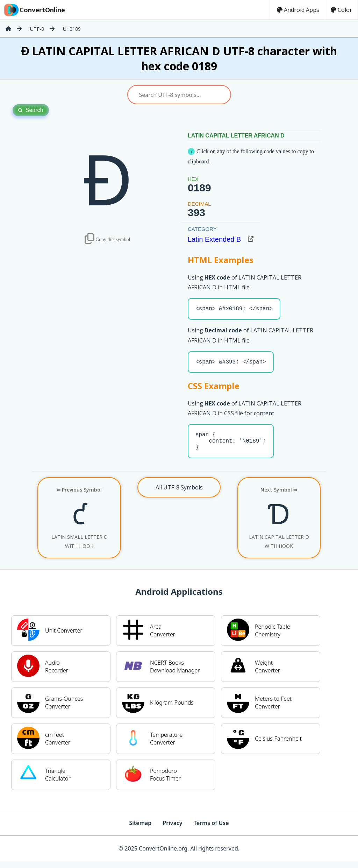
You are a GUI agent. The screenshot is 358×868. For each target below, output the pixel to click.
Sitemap (140, 830)
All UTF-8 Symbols (179, 494)
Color (341, 10)
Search (31, 110)
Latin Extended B (214, 239)
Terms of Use (211, 830)
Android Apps (298, 10)
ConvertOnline (34, 10)
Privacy (172, 830)
